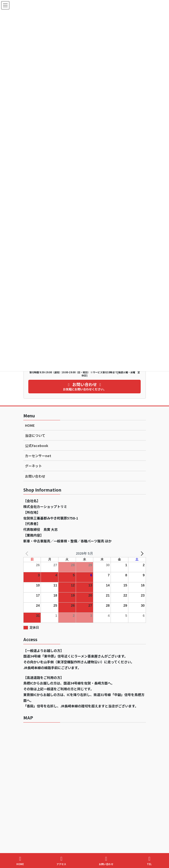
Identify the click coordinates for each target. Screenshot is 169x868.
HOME (30, 425)
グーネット (33, 466)
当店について (35, 435)
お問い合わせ (35, 476)
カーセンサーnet (38, 456)
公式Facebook (37, 446)
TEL (149, 861)
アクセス (61, 861)
